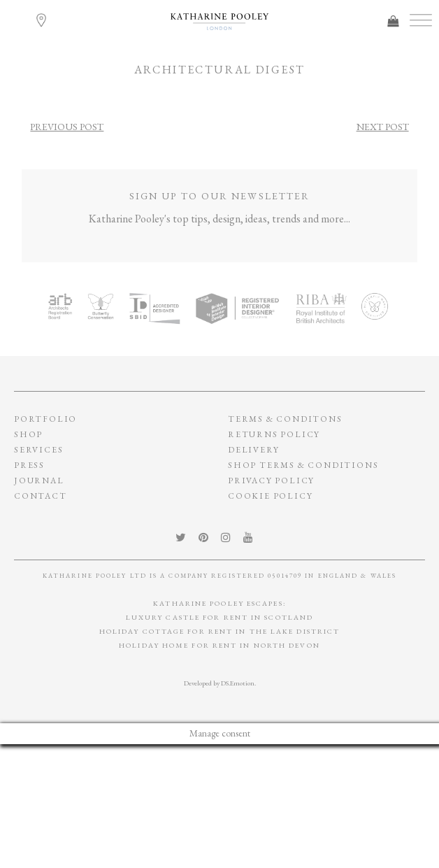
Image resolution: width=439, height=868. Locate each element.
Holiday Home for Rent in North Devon (219, 645)
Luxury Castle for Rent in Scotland (219, 617)
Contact (41, 496)
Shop (28, 434)
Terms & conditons (285, 419)
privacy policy (271, 481)
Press (29, 465)
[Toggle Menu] (421, 21)
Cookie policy (270, 496)
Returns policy (274, 434)
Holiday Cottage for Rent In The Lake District (220, 631)
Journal (39, 481)
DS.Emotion (238, 683)
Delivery (253, 450)
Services (38, 450)
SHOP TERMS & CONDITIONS (303, 465)
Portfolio (45, 419)
